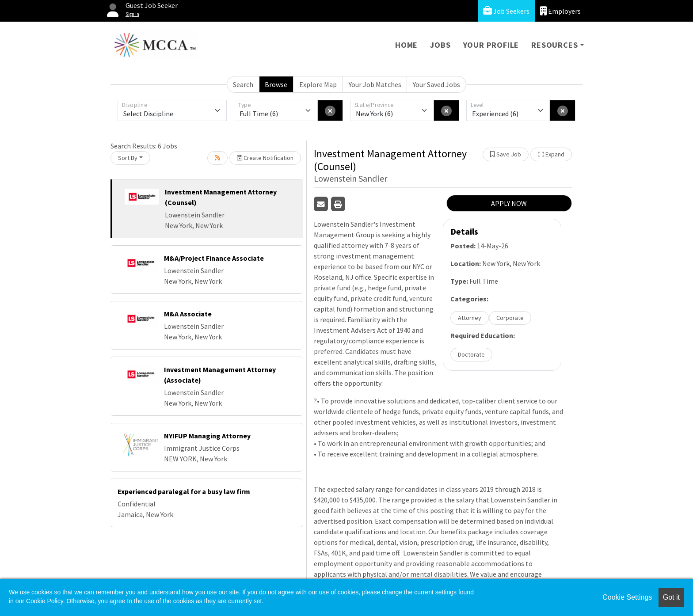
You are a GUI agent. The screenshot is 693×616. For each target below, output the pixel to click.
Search (243, 84)
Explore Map (318, 84)
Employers (560, 11)
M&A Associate (188, 314)
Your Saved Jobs (436, 84)
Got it (671, 597)
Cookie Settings (627, 597)
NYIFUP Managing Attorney (207, 436)
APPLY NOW (509, 203)
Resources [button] (554, 45)
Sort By (128, 158)
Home (406, 45)
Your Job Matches (375, 84)
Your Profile (491, 45)
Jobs (440, 45)
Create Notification (265, 158)
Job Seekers (506, 11)
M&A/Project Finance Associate (214, 258)
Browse (276, 84)
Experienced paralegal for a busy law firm (184, 491)
